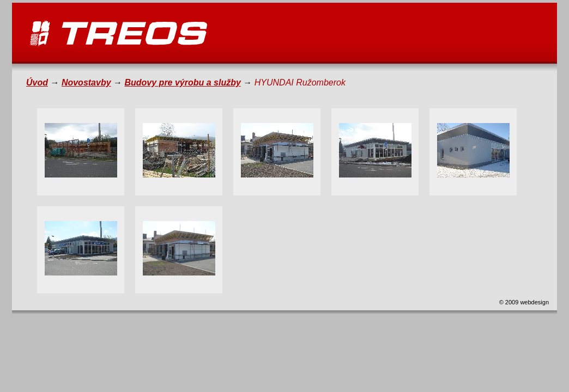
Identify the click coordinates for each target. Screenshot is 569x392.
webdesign (534, 302)
